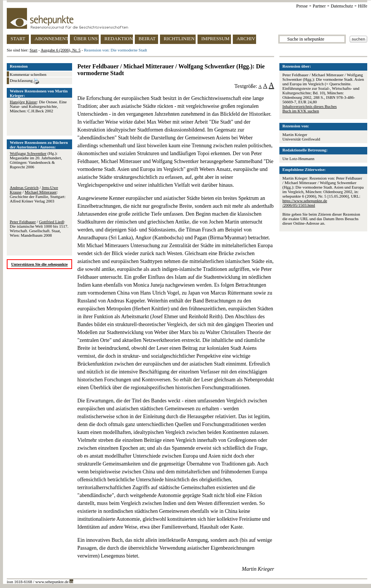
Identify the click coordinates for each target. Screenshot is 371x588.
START (18, 39)
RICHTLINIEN (179, 39)
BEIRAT (147, 39)
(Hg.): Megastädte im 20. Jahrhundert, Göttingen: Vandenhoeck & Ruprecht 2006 (36, 160)
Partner (319, 6)
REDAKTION (119, 39)
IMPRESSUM (215, 39)
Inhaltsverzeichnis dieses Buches (310, 106)
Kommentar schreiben (28, 74)
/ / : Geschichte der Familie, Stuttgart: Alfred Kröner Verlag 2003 (38, 194)
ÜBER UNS (86, 39)
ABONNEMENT (51, 39)
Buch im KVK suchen (301, 111)
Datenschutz (342, 6)
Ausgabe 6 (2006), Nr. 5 (60, 50)
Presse (302, 6)
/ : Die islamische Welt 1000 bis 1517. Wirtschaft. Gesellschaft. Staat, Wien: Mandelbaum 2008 (39, 228)
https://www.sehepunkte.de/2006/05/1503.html (305, 203)
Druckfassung (24, 81)
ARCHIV (246, 39)
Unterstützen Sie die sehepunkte (40, 264)
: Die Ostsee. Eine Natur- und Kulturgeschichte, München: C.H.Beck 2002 (38, 106)
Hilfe (363, 6)
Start (34, 50)
